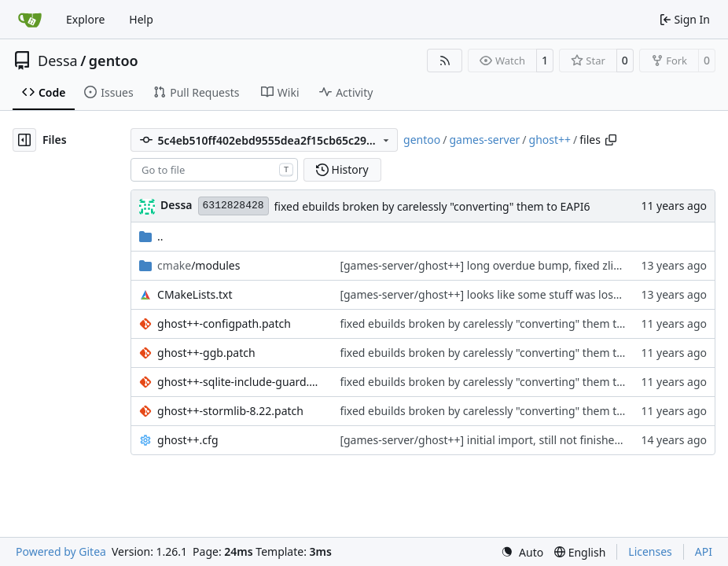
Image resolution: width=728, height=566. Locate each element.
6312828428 (233, 206)
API (704, 551)
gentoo (114, 61)
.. (151, 236)
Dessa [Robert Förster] (176, 205)
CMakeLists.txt (195, 294)
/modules (199, 265)
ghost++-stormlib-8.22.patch (230, 411)
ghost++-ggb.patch (206, 353)
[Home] (30, 20)
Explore (85, 19)
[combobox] (214, 170)
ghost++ (550, 140)
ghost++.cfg (188, 440)
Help (141, 19)
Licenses (650, 551)
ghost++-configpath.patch (224, 323)
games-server (484, 140)
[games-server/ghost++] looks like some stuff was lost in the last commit (526, 294)
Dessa (58, 61)
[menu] (522, 552)
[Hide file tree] (24, 140)
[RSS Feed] (445, 61)
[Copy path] (611, 140)
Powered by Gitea (61, 551)
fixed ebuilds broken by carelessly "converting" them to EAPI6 (432, 206)
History (342, 169)
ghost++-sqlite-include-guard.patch (241, 382)
